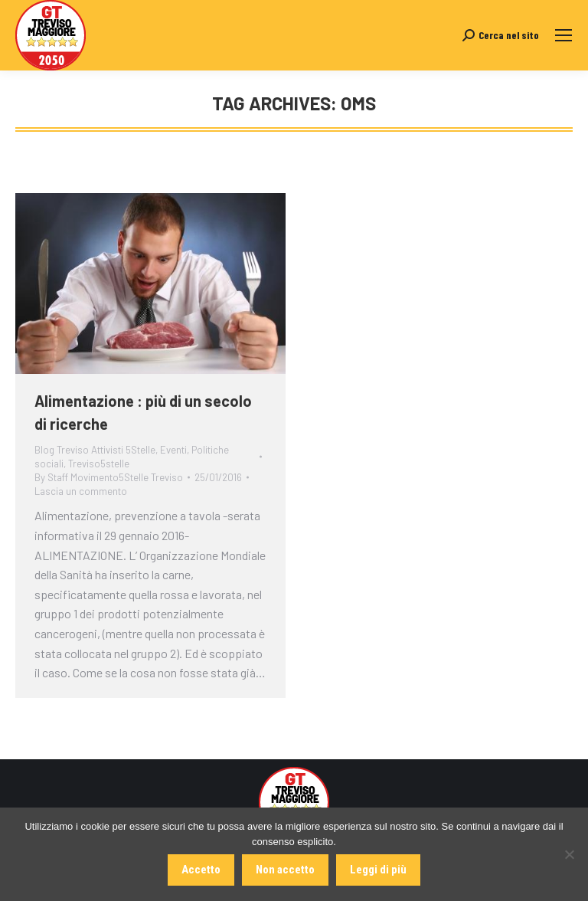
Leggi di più (378, 870)
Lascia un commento (81, 491)
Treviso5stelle (99, 464)
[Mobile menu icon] (563, 35)
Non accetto (285, 870)
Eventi (173, 450)
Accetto (201, 870)
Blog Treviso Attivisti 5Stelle (95, 450)
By (109, 477)
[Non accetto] (569, 854)
